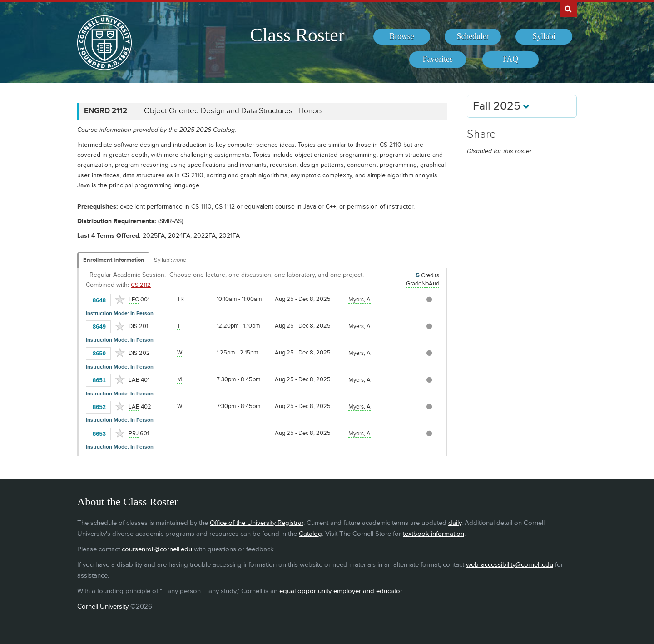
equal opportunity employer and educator (341, 591)
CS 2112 (141, 285)
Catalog (310, 534)
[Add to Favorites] (120, 300)
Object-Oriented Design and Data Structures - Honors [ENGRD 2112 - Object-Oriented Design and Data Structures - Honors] (233, 111)
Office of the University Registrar (257, 523)
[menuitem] (402, 37)
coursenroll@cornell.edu (157, 549)
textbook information (434, 534)
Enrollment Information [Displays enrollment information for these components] (114, 260)
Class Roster (297, 35)
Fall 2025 (501, 106)
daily (455, 523)
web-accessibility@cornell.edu (510, 565)
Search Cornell (568, 9)
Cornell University (103, 607)
